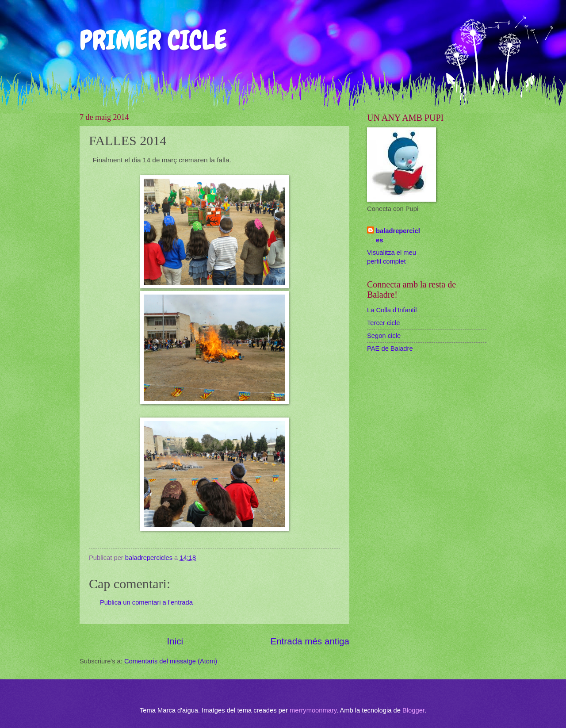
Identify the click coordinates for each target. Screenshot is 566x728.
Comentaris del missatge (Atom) (171, 661)
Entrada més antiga (310, 641)
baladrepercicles (398, 236)
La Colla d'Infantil (392, 310)
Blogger (413, 710)
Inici (175, 641)
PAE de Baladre (390, 349)
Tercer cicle (383, 323)
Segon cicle (384, 336)
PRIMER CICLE (153, 40)
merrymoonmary (313, 710)
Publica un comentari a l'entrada (146, 602)
